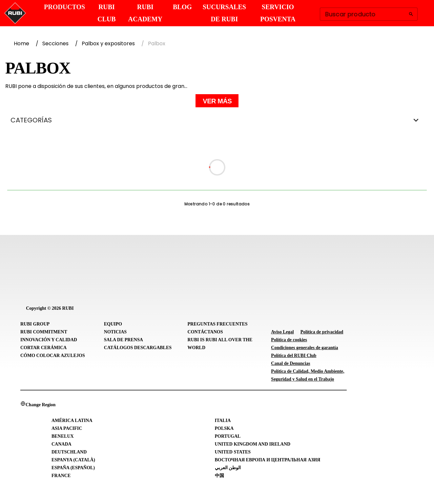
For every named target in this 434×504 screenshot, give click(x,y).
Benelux (63, 436)
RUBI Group (35, 324)
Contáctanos (205, 332)
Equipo (113, 324)
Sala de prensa (124, 340)
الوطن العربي (228, 468)
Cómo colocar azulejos (53, 356)
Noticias (115, 332)
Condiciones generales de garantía (304, 348)
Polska (224, 428)
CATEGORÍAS (217, 120)
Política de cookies (289, 340)
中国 (219, 476)
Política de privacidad (322, 332)
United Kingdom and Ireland (253, 444)
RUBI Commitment (44, 332)
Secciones (55, 43)
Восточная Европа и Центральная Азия (268, 460)
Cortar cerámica (43, 348)
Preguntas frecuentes (218, 324)
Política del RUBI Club (294, 356)
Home (21, 43)
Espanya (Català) (73, 460)
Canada (62, 444)
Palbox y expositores (108, 43)
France (61, 476)
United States (233, 452)
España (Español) (73, 468)
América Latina (72, 420)
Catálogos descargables (138, 348)
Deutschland (69, 452)
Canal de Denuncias (290, 363)
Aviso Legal (282, 332)
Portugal (228, 436)
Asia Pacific (67, 428)
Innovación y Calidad (49, 340)
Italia (223, 420)
